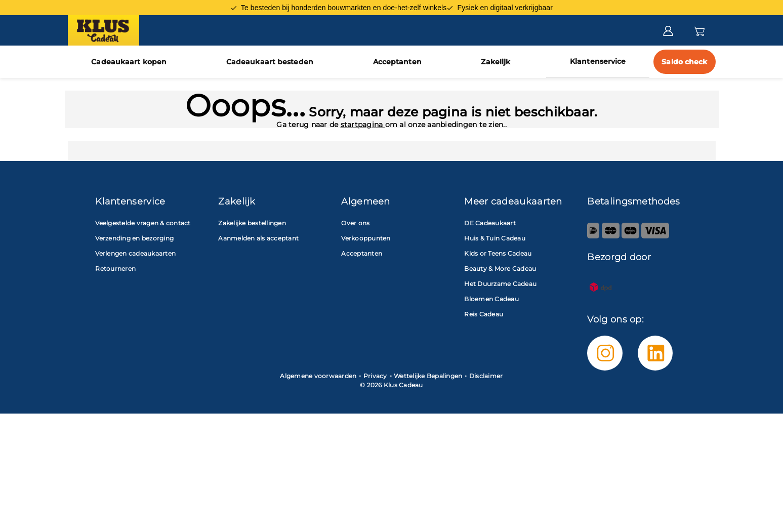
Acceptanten (397, 62)
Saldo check (684, 62)
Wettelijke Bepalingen (428, 376)
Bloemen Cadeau (491, 299)
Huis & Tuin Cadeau (495, 238)
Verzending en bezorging (134, 238)
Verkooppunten (366, 238)
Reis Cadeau (484, 314)
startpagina (363, 125)
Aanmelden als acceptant (258, 238)
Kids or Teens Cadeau (498, 253)
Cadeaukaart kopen (129, 62)
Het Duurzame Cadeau (500, 284)
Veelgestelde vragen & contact (143, 223)
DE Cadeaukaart (490, 223)
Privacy (375, 376)
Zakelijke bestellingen (252, 223)
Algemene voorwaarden (318, 376)
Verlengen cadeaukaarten (135, 253)
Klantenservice (598, 61)
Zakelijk (496, 62)
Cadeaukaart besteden (270, 62)
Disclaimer (486, 376)
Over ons (355, 223)
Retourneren (115, 269)
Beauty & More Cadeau (500, 269)
